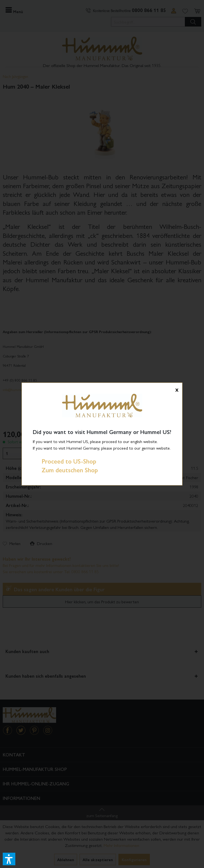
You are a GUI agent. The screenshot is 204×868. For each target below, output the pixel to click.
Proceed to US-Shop (65, 461)
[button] (9, 859)
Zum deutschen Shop (65, 470)
